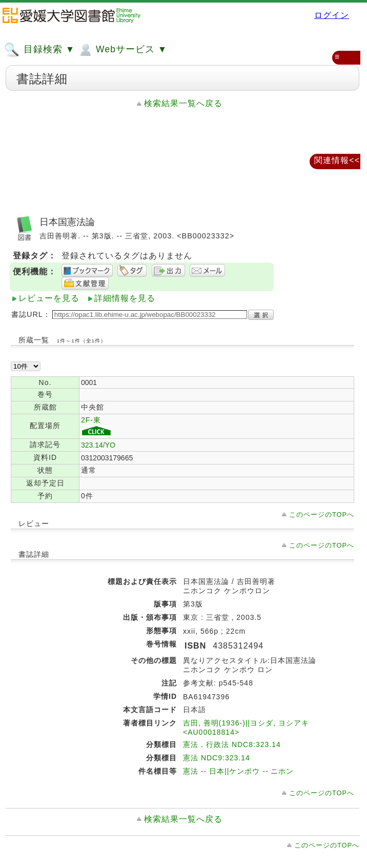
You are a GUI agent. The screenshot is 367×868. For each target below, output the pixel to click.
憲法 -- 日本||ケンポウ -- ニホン (238, 771)
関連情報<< (337, 160)
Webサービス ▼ (122, 50)
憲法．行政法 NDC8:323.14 (232, 744)
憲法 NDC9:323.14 (217, 758)
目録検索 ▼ (39, 50)
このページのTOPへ (322, 514)
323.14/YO (98, 445)
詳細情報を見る (125, 298)
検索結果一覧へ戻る (183, 103)
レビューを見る (49, 298)
